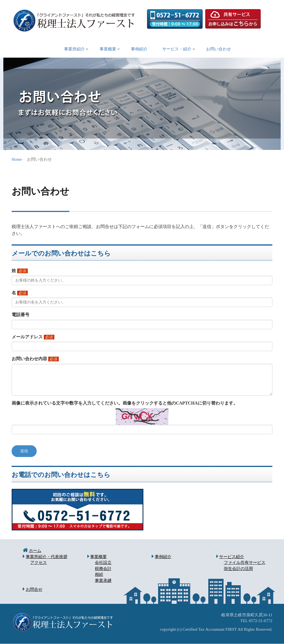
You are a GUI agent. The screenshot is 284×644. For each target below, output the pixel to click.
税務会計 (103, 569)
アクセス (39, 563)
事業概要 (106, 49)
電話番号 (21, 315)
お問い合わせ (222, 49)
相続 (99, 575)
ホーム (35, 551)
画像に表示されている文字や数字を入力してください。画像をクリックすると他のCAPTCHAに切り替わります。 (125, 403)
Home (17, 160)
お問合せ (34, 590)
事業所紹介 (71, 49)
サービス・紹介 (179, 49)
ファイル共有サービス (245, 563)
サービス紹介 (232, 557)
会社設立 (103, 563)
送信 (24, 451)
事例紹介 (139, 49)
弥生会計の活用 (238, 569)
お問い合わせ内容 (29, 359)
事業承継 (103, 581)
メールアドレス (27, 337)
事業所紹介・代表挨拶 (47, 557)
